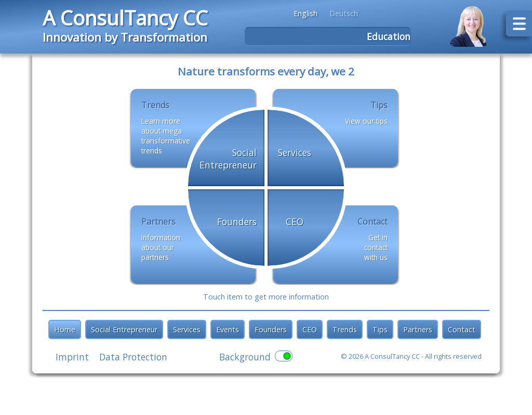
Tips (380, 329)
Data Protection (133, 357)
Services (187, 329)
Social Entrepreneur (124, 329)
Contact (462, 329)
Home (65, 329)
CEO (310, 329)
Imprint (72, 357)
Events (228, 329)
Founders (271, 329)
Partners (418, 329)
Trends (345, 329)
